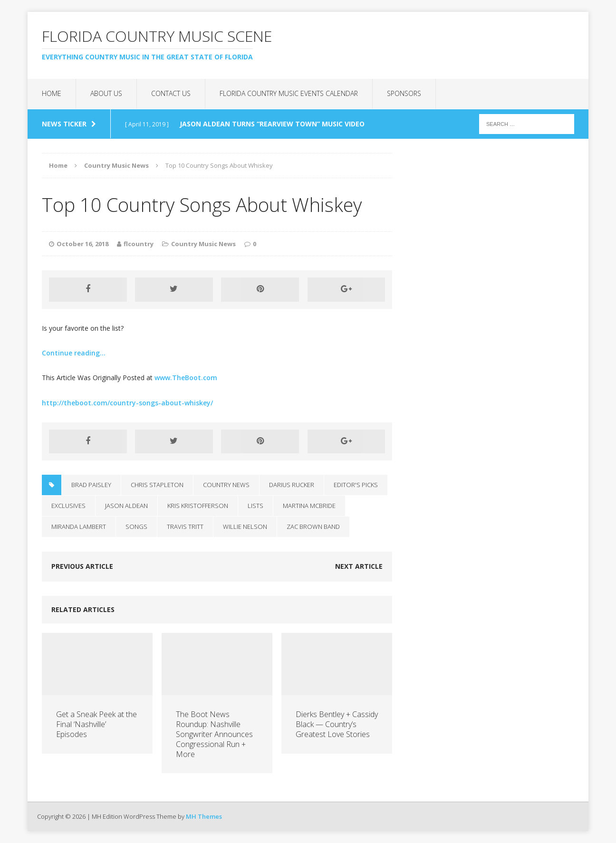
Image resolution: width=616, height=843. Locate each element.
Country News (226, 485)
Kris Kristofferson (198, 506)
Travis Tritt (185, 527)
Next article (359, 566)
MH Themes (204, 816)
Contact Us (171, 93)
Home (52, 93)
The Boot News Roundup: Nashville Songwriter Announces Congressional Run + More (214, 734)
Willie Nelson (245, 527)
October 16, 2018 (82, 244)
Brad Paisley (91, 485)
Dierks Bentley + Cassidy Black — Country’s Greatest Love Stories (337, 724)
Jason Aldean (126, 506)
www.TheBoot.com (186, 378)
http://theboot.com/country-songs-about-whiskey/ (127, 403)
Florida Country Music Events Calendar (289, 93)
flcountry (139, 244)
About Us (106, 93)
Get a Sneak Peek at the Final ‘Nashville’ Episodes (96, 724)
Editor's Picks (356, 485)
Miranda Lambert (79, 527)
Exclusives (68, 506)
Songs (136, 527)
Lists (255, 506)
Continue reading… (74, 353)
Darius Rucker (292, 485)
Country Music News (203, 244)
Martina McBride (309, 506)
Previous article (82, 566)
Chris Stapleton (157, 485)
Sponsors (404, 93)
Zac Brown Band (313, 527)
